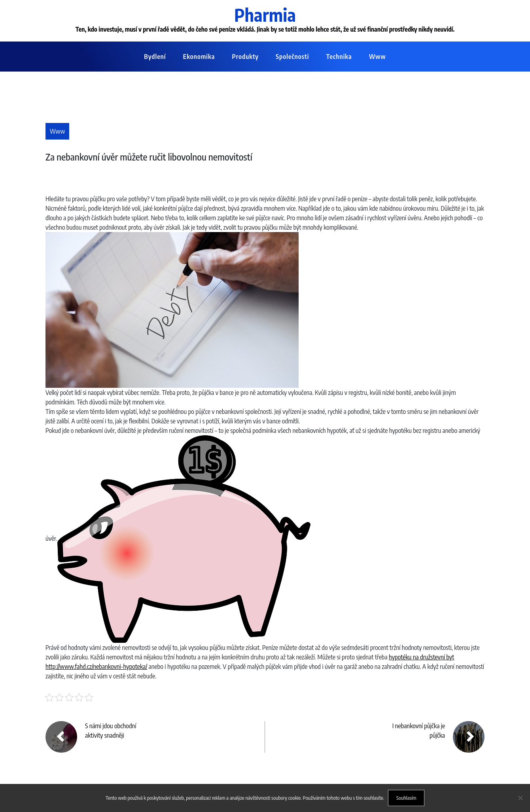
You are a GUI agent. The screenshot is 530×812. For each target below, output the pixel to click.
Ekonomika (199, 57)
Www (378, 57)
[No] (520, 798)
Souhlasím (406, 798)
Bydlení (155, 57)
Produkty (245, 57)
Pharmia (265, 15)
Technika (339, 57)
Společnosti (292, 57)
